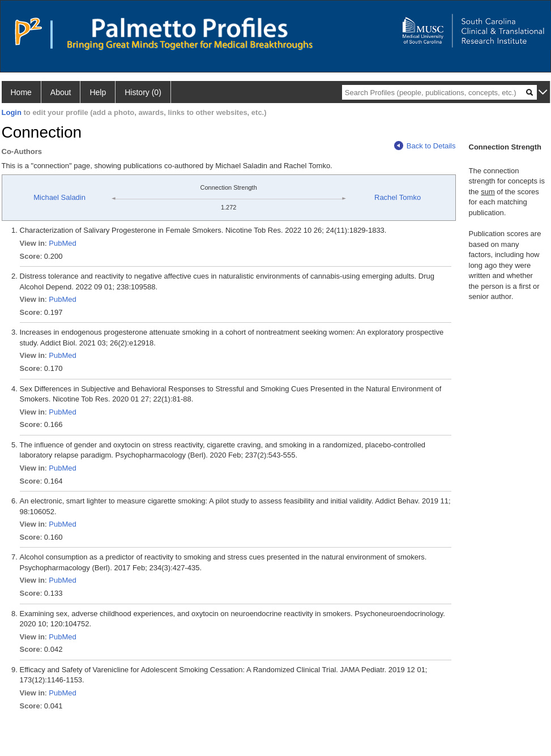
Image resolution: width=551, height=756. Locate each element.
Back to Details (425, 146)
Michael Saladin (59, 197)
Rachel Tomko (398, 197)
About (61, 92)
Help (98, 92)
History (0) (143, 92)
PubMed (62, 243)
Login (12, 112)
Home (21, 92)
